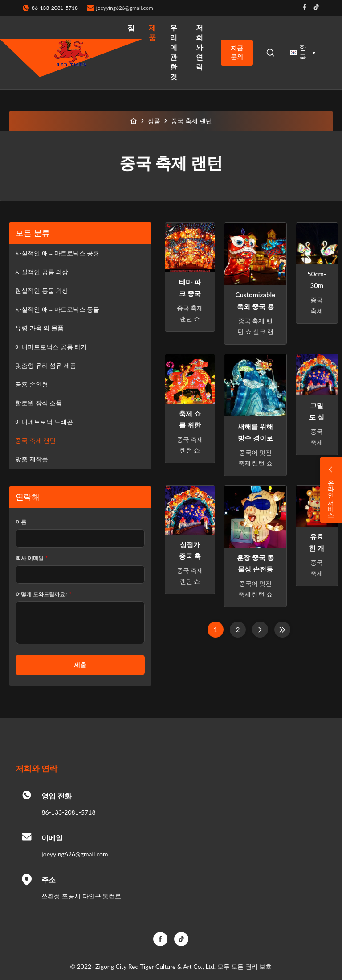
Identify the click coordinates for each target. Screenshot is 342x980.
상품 (154, 121)
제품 (152, 32)
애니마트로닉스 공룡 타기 (51, 347)
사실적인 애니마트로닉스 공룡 (57, 253)
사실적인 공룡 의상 (42, 272)
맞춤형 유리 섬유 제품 (46, 365)
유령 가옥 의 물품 (39, 328)
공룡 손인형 (32, 384)
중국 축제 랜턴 (35, 440)
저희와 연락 (199, 47)
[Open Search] (270, 53)
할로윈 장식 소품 (39, 403)
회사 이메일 (32, 558)
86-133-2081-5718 (68, 812)
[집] (134, 121)
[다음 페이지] (260, 630)
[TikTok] (181, 939)
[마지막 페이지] (282, 630)
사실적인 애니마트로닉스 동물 (57, 309)
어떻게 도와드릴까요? (44, 594)
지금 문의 (237, 52)
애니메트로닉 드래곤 (44, 422)
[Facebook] (160, 939)
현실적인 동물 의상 (42, 290)
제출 (80, 665)
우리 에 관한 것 (174, 52)
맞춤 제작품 (32, 459)
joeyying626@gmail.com (125, 8)
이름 (21, 522)
